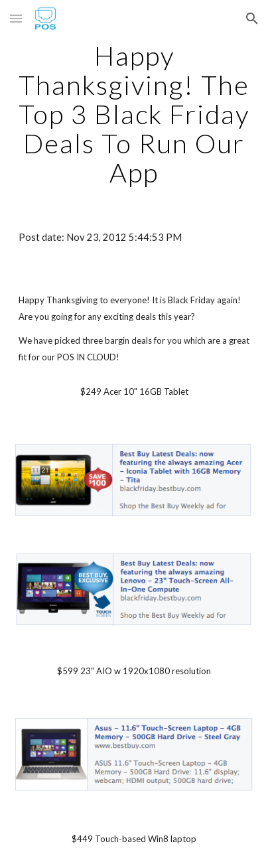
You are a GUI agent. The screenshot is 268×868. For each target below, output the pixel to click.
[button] (16, 18)
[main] (134, 114)
